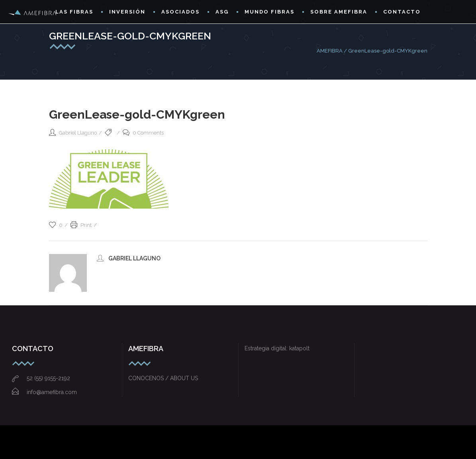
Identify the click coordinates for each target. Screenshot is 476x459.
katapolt (299, 348)
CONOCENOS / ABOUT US (163, 378)
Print (81, 225)
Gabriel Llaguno (78, 133)
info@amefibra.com (44, 392)
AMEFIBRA (330, 51)
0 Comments (143, 133)
